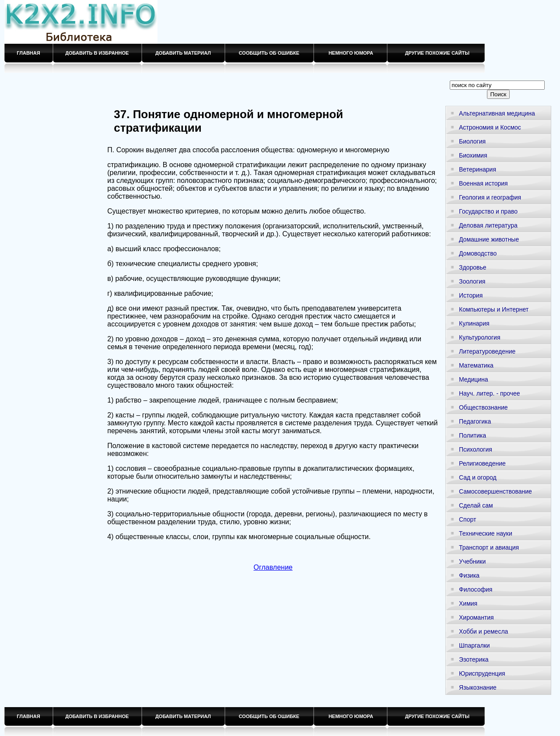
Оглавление (273, 567)
